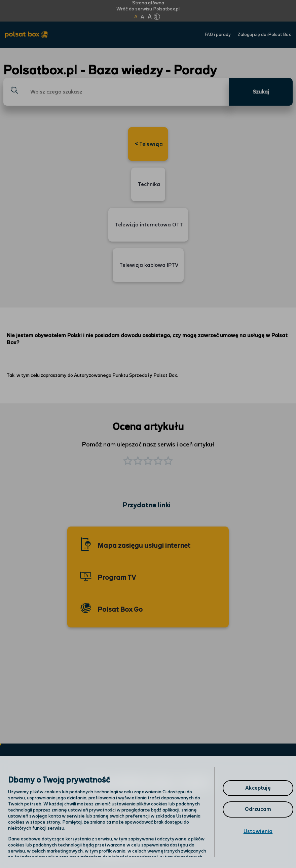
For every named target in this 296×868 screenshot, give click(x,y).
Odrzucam (258, 809)
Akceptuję (258, 788)
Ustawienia (258, 831)
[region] (148, 812)
